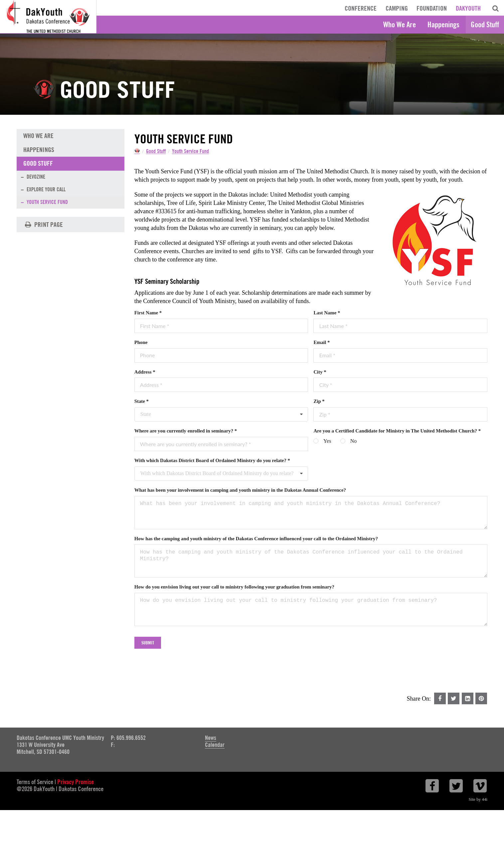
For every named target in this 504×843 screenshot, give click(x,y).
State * (142, 402)
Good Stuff (485, 24)
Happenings (443, 24)
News (211, 738)
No (354, 442)
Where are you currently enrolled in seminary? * (186, 431)
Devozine (36, 177)
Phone (141, 343)
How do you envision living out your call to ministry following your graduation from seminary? (234, 588)
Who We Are (400, 24)
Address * (145, 372)
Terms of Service (35, 782)
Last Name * (327, 313)
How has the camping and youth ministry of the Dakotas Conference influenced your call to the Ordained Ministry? (256, 539)
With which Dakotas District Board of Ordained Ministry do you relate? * (212, 461)
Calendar (215, 745)
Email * (322, 343)
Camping (397, 8)
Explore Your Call (46, 190)
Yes (327, 442)
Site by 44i (478, 800)
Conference (361, 8)
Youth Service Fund (196, 152)
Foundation (432, 8)
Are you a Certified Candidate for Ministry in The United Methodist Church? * (397, 431)
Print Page (43, 225)
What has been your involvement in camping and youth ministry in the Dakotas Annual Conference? (240, 491)
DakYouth (468, 8)
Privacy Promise (76, 782)
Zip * (319, 402)
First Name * (148, 313)
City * (320, 372)
